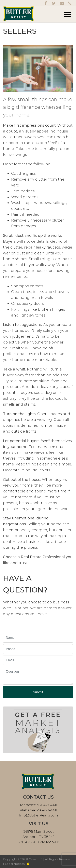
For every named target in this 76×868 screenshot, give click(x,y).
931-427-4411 (47, 805)
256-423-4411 (46, 810)
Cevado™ (36, 859)
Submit (38, 692)
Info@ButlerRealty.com (38, 815)
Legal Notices (15, 864)
